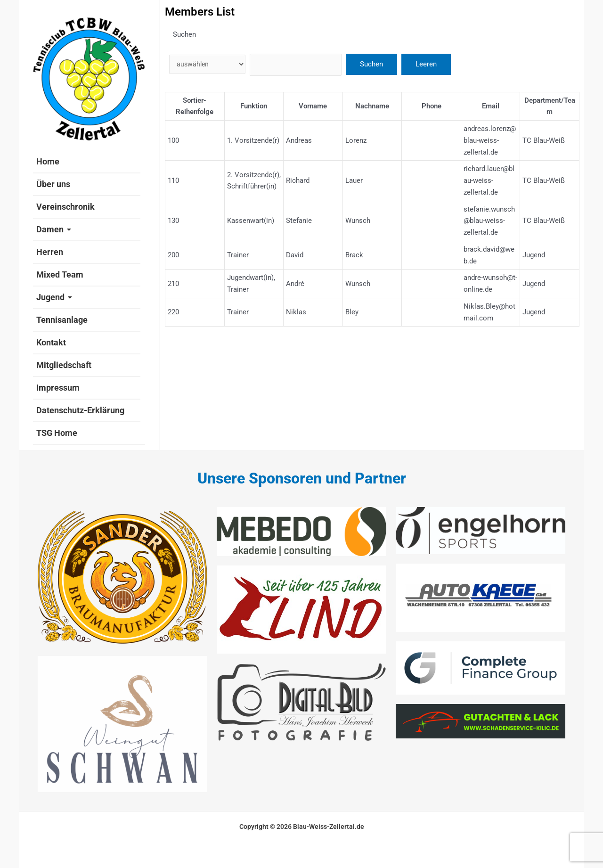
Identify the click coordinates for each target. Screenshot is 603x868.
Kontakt (51, 342)
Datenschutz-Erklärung (80, 410)
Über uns (53, 184)
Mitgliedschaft (64, 365)
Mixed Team (60, 274)
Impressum (58, 388)
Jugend (54, 297)
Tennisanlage (62, 320)
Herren (50, 252)
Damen (54, 229)
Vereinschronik (65, 207)
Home (48, 161)
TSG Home (57, 433)
